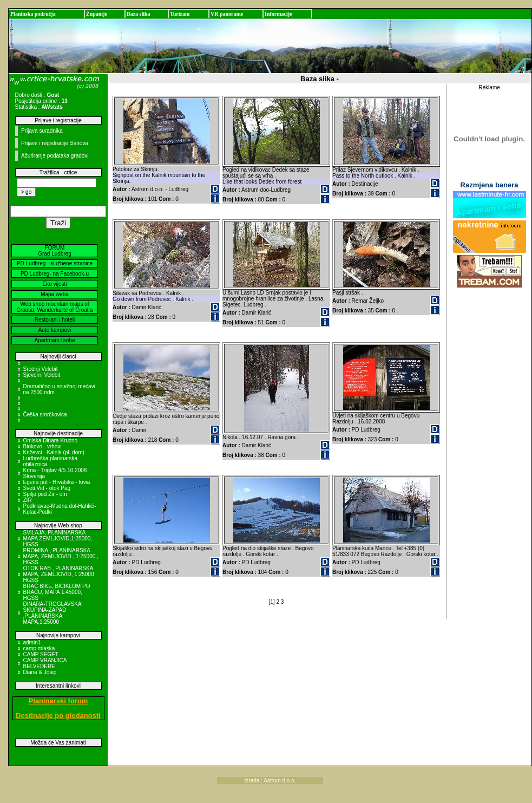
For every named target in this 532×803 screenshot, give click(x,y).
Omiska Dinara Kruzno (51, 440)
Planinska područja (33, 14)
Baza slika (139, 14)
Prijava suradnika (42, 131)
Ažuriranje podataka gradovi (55, 156)
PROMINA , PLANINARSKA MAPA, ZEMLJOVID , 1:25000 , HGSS (61, 556)
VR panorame (227, 14)
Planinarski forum (58, 701)
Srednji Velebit (41, 369)
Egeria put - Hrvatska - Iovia (57, 482)
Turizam (180, 14)
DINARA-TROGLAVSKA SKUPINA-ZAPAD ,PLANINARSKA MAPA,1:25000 (52, 613)
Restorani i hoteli (55, 320)
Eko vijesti (54, 284)
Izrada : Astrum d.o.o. (270, 781)
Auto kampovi (55, 330)
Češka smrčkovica (45, 414)
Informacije (278, 14)
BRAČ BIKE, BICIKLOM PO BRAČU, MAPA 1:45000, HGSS (57, 592)
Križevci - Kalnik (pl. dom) (54, 452)
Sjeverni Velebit (42, 375)
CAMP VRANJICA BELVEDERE (45, 663)
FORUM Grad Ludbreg (55, 251)
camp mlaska (39, 648)
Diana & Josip (40, 672)
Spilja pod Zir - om (45, 494)
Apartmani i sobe (54, 340)
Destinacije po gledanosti (58, 716)
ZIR (28, 500)
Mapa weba (55, 294)
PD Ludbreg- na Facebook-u (55, 274)
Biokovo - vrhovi (42, 446)
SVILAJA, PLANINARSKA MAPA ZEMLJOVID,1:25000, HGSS (58, 538)
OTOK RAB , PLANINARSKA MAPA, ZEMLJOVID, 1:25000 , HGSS (60, 574)
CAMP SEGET (41, 654)
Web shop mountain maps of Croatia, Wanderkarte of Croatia (55, 307)
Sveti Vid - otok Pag (47, 488)
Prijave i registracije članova (55, 143)
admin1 (32, 642)
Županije (97, 14)
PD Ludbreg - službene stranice (55, 263)
